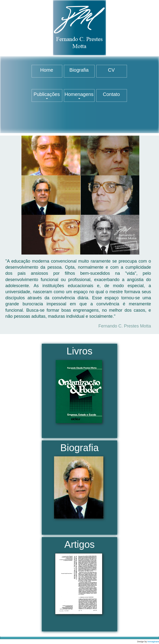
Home (47, 70)
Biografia (79, 70)
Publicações (47, 95)
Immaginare (153, 642)
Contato (111, 94)
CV (111, 70)
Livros (80, 388)
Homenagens (79, 95)
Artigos (79, 580)
